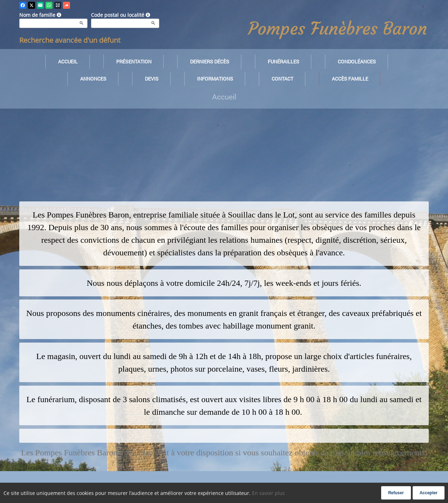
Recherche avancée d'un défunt (70, 40)
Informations (215, 79)
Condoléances (357, 61)
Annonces (93, 79)
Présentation (134, 61)
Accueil (68, 61)
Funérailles (283, 61)
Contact (282, 79)
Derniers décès (210, 61)
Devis (152, 79)
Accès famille (350, 79)
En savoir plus (268, 493)
